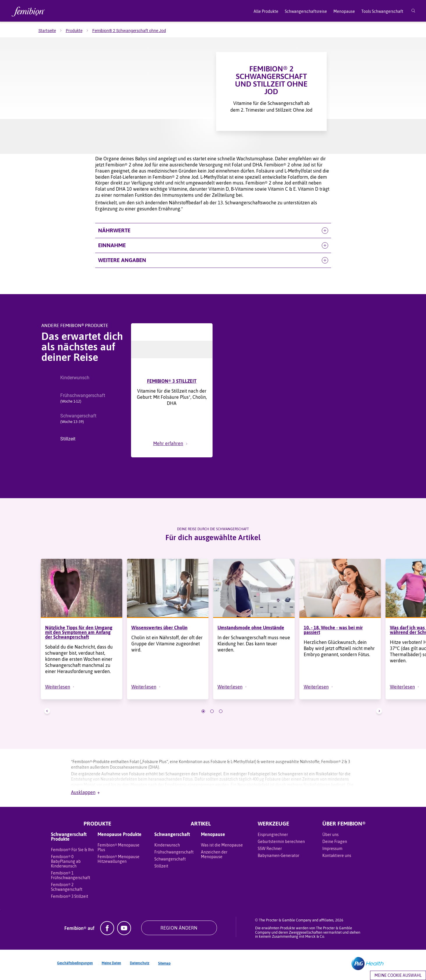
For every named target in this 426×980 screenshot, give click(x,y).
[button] (213, 231)
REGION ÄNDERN (179, 931)
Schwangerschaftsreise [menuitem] (306, 11)
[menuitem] (52, 31)
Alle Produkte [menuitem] (266, 11)
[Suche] (413, 12)
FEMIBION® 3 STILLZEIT (172, 381)
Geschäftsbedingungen (75, 966)
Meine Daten (111, 966)
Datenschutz (140, 966)
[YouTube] (124, 936)
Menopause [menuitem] (344, 11)
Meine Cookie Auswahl (398, 975)
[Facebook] (107, 936)
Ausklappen (85, 795)
